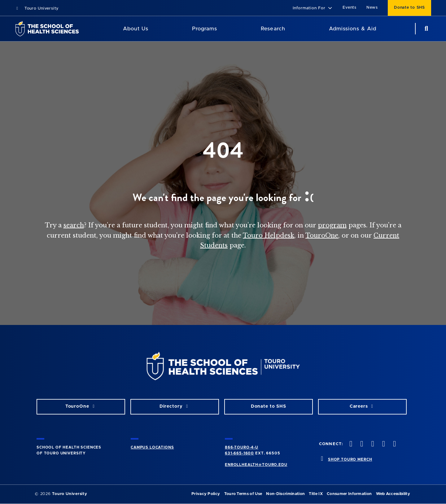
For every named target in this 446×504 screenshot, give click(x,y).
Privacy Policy (206, 494)
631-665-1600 (239, 453)
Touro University (37, 9)
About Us (136, 29)
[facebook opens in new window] (350, 444)
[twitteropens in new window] (361, 444)
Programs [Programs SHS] (205, 29)
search (74, 225)
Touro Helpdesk (269, 235)
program (332, 225)
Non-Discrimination (285, 494)
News (372, 8)
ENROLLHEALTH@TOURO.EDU (256, 465)
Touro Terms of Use (243, 494)
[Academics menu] (221, 29)
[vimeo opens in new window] (383, 444)
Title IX (316, 494)
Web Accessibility (393, 494)
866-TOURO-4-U (242, 447)
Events (350, 8)
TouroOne (322, 235)
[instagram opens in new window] (372, 444)
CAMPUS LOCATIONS (152, 447)
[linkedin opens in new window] (394, 444)
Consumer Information (349, 494)
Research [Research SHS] (273, 29)
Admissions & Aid (353, 29)
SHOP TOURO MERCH (350, 459)
